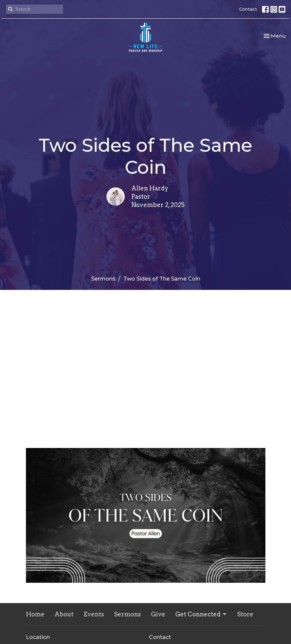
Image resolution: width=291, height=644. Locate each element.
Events (94, 614)
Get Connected (201, 614)
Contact (248, 9)
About (64, 614)
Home (35, 614)
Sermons (103, 279)
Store (245, 614)
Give (158, 614)
